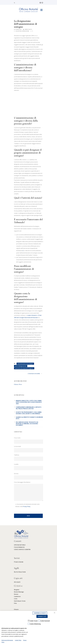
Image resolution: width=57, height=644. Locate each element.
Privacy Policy (27, 506)
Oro (17, 572)
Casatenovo (17, 596)
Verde (24, 572)
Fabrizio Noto (28, 29)
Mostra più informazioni (7, 640)
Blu (15, 572)
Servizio (29, 476)
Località (29, 467)
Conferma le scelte (40, 613)
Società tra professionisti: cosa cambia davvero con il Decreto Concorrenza (29, 413)
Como (16, 599)
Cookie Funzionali (45, 621)
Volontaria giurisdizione (22, 31)
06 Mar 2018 (18, 29)
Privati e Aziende (19, 562)
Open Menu (41, 10)
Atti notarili (17, 582)
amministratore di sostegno (25, 364)
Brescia (16, 594)
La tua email (29, 449)
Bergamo (17, 590)
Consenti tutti (42, 616)
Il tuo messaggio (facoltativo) (29, 492)
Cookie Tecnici (34, 621)
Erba (15, 603)
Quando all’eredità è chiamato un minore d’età (29, 418)
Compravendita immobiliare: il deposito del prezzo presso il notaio (29, 408)
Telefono (29, 458)
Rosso (20, 572)
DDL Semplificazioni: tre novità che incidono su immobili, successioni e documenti (27, 424)
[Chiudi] (55, 613)
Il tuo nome (29, 440)
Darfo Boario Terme (20, 601)
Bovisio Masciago (19, 592)
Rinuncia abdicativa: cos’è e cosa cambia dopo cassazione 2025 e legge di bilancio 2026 (29, 402)
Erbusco (16, 609)
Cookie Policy (18, 640)
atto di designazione (21, 366)
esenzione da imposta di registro (24, 368)
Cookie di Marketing (35, 624)
